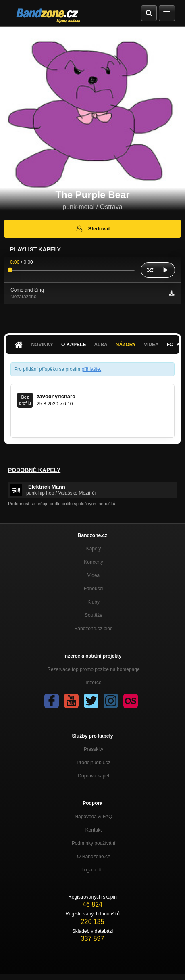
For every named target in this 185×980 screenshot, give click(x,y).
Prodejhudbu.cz (93, 763)
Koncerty (93, 562)
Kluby (94, 602)
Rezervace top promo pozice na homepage (93, 669)
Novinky (42, 345)
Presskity (94, 749)
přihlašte (90, 369)
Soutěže (94, 615)
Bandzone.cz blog (93, 629)
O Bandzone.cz (94, 857)
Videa (151, 345)
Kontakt (94, 830)
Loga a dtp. (94, 870)
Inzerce (93, 683)
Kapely (94, 549)
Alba (101, 345)
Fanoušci (94, 589)
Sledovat (92, 229)
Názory (126, 345)
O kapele (74, 345)
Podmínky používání (94, 843)
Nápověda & (93, 817)
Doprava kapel (93, 776)
